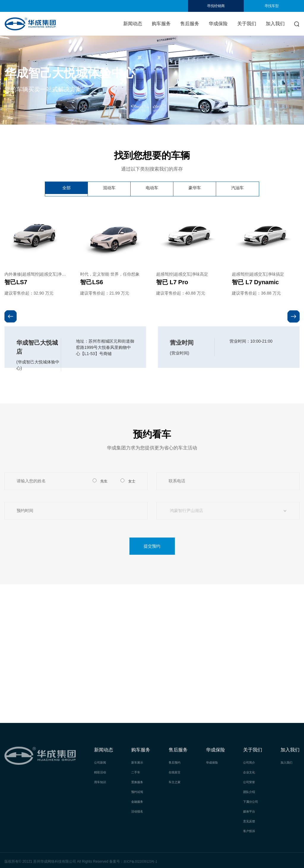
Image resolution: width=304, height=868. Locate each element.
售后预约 (176, 762)
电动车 (152, 189)
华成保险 (218, 24)
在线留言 (176, 772)
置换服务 (138, 781)
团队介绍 (250, 791)
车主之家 (176, 781)
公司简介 (250, 762)
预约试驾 (138, 791)
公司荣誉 (250, 781)
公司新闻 (101, 762)
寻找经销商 (216, 6)
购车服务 (161, 24)
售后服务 (190, 24)
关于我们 (247, 24)
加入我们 (275, 24)
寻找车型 (272, 6)
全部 (66, 189)
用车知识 (101, 781)
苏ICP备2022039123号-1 (143, 859)
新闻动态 (133, 24)
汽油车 (237, 189)
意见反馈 (250, 819)
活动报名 (138, 810)
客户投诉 (250, 829)
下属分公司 (252, 800)
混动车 (109, 189)
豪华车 (195, 189)
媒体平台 (250, 810)
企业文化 (250, 772)
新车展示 (138, 762)
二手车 (137, 772)
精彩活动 (101, 772)
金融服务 (138, 800)
